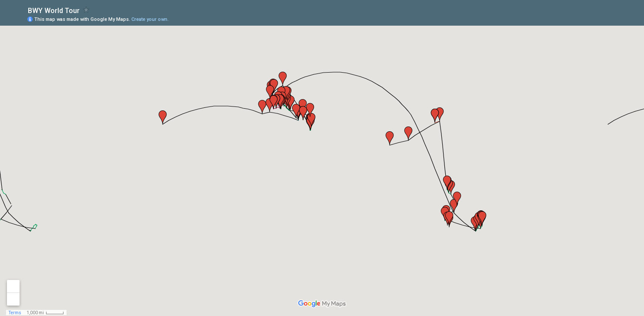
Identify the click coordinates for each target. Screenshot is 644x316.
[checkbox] (86, 10)
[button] (163, 117)
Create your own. (150, 19)
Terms (15, 313)
